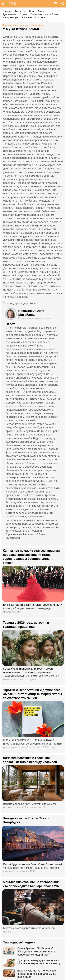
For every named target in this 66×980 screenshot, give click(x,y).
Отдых (23, 14)
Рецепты (27, 18)
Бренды (7, 11)
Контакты (41, 18)
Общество (36, 14)
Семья (41, 11)
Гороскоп (20, 11)
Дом (31, 11)
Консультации (11, 18)
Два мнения (10, 14)
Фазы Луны (52, 14)
